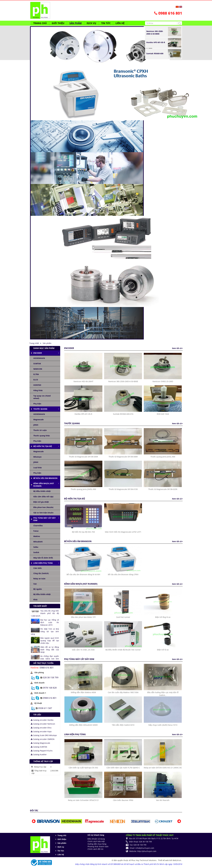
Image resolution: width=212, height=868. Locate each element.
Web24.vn (177, 860)
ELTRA (36, 374)
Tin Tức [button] (106, 23)
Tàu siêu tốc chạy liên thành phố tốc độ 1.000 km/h (45, 613)
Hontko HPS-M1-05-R (156, 42)
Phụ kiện (37, 404)
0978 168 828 (50, 688)
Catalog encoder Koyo (41, 731)
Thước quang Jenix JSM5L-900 (83, 489)
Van (35, 584)
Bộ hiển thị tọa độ (43, 446)
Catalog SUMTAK (39, 747)
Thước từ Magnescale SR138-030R (83, 457)
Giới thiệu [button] (58, 23)
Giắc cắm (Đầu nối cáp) (43, 497)
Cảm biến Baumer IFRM (123, 800)
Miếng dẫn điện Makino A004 (83, 692)
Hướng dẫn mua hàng (97, 844)
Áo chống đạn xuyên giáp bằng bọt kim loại (50, 659)
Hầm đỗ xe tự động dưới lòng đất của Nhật (50, 650)
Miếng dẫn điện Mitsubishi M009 (83, 725)
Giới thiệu (62, 839)
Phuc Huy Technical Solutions (144, 860)
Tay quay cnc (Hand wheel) (42, 397)
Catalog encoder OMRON (43, 739)
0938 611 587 (45, 708)
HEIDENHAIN (39, 358)
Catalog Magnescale (40, 743)
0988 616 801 (47, 668)
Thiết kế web (164, 860)
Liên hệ (61, 855)
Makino (37, 536)
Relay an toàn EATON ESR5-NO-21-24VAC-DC (163, 768)
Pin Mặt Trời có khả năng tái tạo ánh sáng (45, 631)
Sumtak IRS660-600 (155, 53)
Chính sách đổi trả (95, 849)
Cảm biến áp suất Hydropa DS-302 (83, 768)
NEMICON (38, 369)
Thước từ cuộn (40, 430)
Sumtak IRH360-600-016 (123, 414)
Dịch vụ (61, 847)
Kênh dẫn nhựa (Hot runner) (44, 485)
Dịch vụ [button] (91, 23)
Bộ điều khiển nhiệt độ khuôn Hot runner (123, 650)
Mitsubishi (38, 542)
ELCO (36, 380)
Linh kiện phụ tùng (43, 563)
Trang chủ (62, 835)
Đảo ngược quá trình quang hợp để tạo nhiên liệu (50, 641)
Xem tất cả (177, 348)
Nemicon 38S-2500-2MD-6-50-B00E (155, 33)
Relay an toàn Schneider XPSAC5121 (83, 800)
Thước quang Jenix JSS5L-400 (163, 457)
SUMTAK (37, 364)
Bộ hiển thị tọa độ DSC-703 (83, 532)
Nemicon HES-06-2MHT (83, 381)
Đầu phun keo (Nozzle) (43, 507)
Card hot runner (123, 617)
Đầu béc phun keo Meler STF (83, 617)
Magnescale (38, 419)
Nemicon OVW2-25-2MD (163, 381)
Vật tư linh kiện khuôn (43, 513)
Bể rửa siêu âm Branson (45, 478)
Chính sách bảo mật (96, 841)
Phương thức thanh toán (98, 846)
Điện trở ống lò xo (163, 617)
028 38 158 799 (51, 677)
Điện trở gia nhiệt (41, 502)
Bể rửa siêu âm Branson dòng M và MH (83, 574)
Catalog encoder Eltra (41, 728)
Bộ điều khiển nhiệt (42, 491)
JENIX (36, 425)
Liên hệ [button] (120, 23)
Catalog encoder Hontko (42, 720)
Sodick (36, 552)
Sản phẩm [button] (76, 23)
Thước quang (40, 409)
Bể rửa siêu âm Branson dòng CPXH (123, 574)
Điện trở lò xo (163, 650)
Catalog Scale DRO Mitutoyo (44, 735)
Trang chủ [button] (40, 23)
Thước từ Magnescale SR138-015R (123, 489)
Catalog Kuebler (39, 754)
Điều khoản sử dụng (96, 839)
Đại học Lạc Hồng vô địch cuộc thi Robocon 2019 (50, 622)
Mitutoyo (37, 457)
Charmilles (38, 526)
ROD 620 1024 (163, 414)
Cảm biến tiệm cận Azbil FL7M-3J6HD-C (123, 768)
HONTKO (37, 385)
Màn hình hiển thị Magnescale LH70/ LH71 (123, 532)
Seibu (36, 547)
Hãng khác (38, 390)
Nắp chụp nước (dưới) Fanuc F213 (163, 725)
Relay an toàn (39, 579)
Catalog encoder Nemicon (43, 724)
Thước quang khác (42, 436)
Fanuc (36, 531)
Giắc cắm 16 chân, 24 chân (83, 650)
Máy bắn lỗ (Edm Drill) (43, 558)
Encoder (38, 353)
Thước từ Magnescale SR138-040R (123, 457)
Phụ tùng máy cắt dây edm (45, 519)
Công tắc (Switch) (41, 573)
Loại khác (38, 468)
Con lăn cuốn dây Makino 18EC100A (123, 692)
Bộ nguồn (38, 589)
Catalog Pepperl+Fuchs (42, 751)
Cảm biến (38, 568)
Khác (35, 600)
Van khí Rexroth (163, 800)
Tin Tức (61, 851)
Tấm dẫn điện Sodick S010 (123, 725)
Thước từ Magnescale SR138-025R (163, 489)
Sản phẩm (62, 843)
